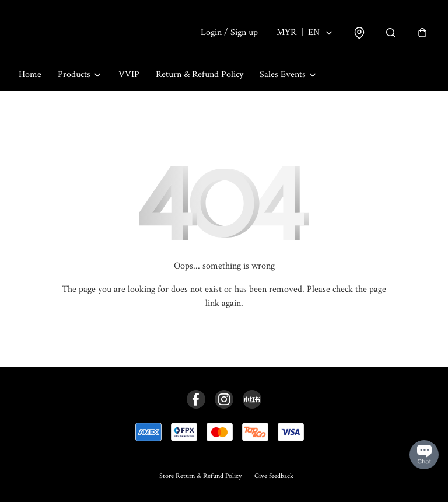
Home (30, 74)
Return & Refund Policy (199, 74)
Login (229, 32)
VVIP (129, 74)
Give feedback (274, 476)
